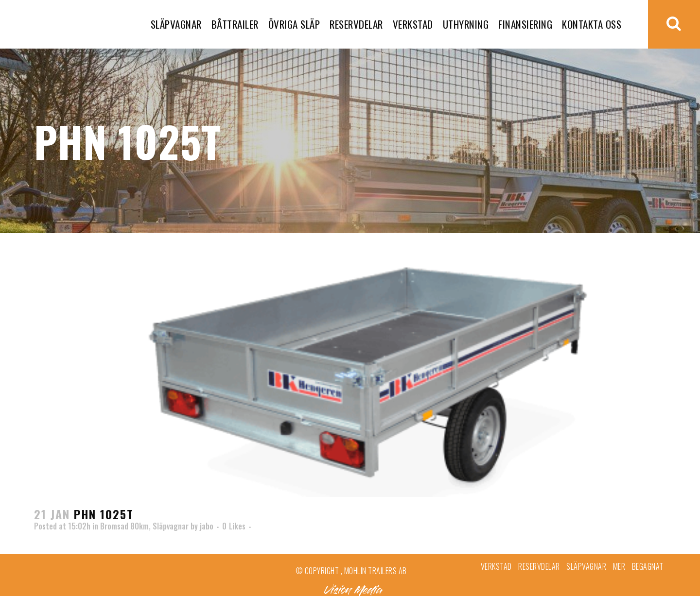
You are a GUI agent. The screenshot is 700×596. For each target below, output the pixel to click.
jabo (207, 526)
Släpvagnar (171, 526)
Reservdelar (539, 566)
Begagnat (648, 566)
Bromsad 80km (124, 526)
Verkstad (496, 566)
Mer (619, 566)
